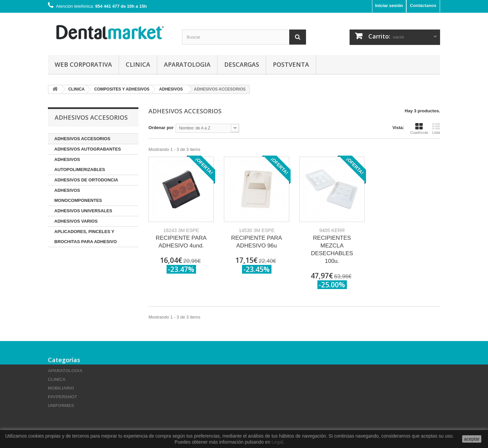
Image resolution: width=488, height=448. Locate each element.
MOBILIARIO (61, 388)
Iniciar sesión (389, 6)
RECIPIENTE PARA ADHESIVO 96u (257, 238)
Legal (277, 442)
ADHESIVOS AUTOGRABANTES (88, 149)
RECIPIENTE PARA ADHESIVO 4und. (181, 238)
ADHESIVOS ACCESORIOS (82, 139)
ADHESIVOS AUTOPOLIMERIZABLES (80, 164)
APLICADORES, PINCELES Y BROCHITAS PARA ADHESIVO (85, 237)
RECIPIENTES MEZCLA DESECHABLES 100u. (332, 246)
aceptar (472, 439)
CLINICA (138, 64)
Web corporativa (83, 64)
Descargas (242, 64)
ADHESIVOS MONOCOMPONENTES (78, 195)
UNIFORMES (61, 406)
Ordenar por (161, 128)
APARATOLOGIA (187, 64)
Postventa (291, 64)
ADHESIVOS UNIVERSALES (83, 211)
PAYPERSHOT (63, 397)
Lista (436, 128)
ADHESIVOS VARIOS (76, 221)
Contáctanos (423, 6)
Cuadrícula (419, 128)
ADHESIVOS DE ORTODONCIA (86, 180)
